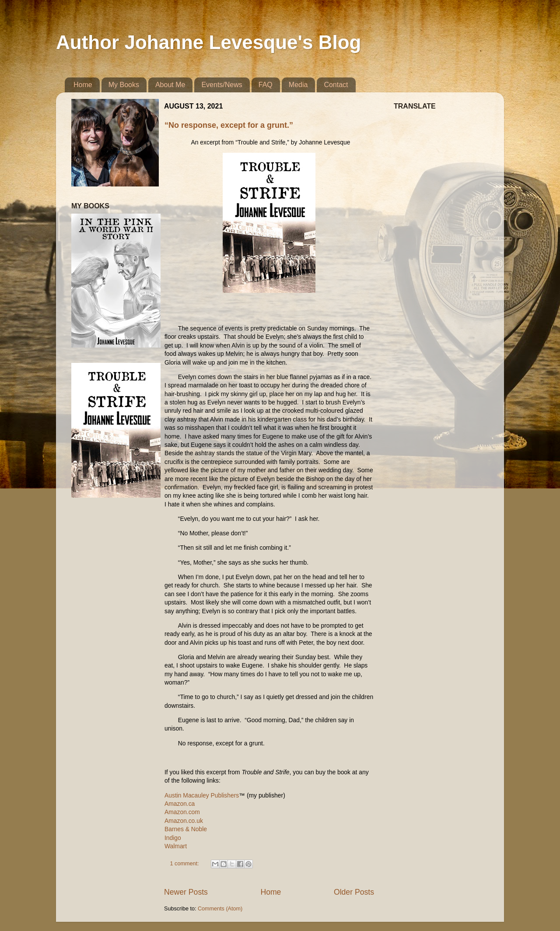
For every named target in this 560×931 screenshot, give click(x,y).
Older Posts (354, 892)
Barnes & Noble (186, 829)
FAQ (266, 85)
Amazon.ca (180, 804)
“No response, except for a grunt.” (229, 125)
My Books (124, 85)
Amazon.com (182, 812)
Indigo (173, 838)
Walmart (176, 846)
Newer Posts (186, 892)
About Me (170, 85)
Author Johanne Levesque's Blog (208, 42)
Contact (336, 85)
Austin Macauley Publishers (202, 795)
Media (298, 85)
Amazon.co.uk (184, 821)
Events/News (222, 85)
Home (83, 85)
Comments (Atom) (220, 909)
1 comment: (185, 864)
